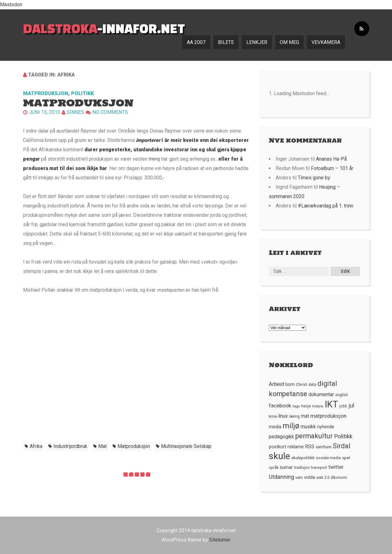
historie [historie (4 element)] (318, 406)
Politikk (82, 93)
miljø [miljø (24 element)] (291, 426)
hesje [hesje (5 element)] (306, 406)
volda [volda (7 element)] (310, 477)
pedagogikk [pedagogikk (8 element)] (281, 437)
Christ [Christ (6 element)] (302, 384)
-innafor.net (104, 28)
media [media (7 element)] (275, 427)
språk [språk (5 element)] (274, 468)
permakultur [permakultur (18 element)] (314, 436)
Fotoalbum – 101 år (332, 168)
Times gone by (314, 178)
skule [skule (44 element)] (279, 456)
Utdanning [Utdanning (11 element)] (281, 477)
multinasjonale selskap (186, 446)
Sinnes (75, 112)
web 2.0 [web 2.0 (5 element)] (323, 478)
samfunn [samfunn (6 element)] (324, 447)
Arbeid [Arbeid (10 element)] (276, 384)
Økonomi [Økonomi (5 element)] (339, 478)
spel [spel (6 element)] (346, 458)
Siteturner (220, 540)
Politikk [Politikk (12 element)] (343, 436)
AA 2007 (196, 42)
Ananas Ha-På (331, 159)
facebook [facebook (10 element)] (280, 406)
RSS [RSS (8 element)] (310, 447)
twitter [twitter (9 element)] (336, 467)
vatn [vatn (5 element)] (299, 478)
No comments (110, 112)
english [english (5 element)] (342, 395)
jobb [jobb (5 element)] (343, 406)
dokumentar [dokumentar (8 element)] (321, 395)
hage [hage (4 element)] (296, 406)
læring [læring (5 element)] (294, 416)
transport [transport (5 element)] (319, 468)
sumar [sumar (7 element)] (286, 467)
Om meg (289, 42)
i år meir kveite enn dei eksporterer (192, 140)
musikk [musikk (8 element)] (308, 427)
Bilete (226, 42)
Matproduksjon (46, 93)
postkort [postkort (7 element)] (278, 447)
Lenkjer (257, 42)
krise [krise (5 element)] (273, 416)
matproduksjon (134, 446)
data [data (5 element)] (312, 385)
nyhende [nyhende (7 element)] (326, 427)
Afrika (36, 446)
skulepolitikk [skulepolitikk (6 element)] (303, 458)
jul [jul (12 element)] (351, 406)
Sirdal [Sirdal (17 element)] (342, 446)
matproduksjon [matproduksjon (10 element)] (328, 416)
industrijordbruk (70, 446)
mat (102, 446)
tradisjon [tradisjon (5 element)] (302, 468)
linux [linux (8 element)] (283, 416)
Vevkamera (326, 42)
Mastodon (11, 5)
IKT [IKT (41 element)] (331, 404)
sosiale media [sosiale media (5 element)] (328, 458)
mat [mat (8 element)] (305, 416)
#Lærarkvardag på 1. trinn (326, 206)
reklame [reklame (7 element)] (296, 447)
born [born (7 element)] (290, 384)
